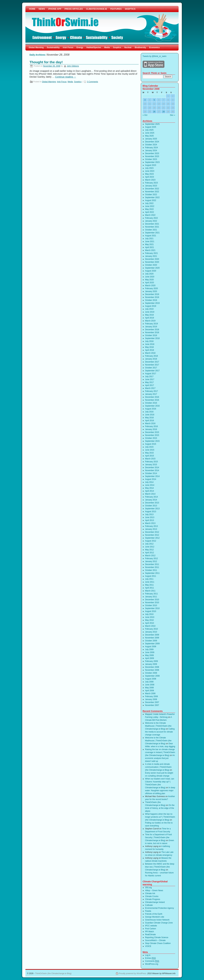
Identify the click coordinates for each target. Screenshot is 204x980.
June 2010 (150, 617)
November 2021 (152, 227)
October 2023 (151, 159)
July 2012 (149, 544)
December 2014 (152, 467)
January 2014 (151, 500)
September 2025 (152, 124)
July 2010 (149, 614)
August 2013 (151, 512)
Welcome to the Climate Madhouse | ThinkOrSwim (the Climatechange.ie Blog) (158, 726)
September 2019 (152, 303)
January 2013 (151, 529)
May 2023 (149, 174)
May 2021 (149, 244)
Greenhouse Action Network (157, 920)
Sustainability (53, 47)
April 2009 (150, 658)
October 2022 (151, 195)
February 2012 (152, 558)
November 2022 (152, 192)
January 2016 (151, 429)
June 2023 (150, 171)
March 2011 (150, 591)
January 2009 (151, 664)
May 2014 (149, 488)
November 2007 (152, 705)
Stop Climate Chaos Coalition (158, 943)
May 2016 (149, 418)
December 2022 (152, 189)
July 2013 (149, 514)
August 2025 (151, 127)
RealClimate (150, 935)
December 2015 (152, 432)
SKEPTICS (130, 9)
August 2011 (151, 576)
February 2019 (152, 324)
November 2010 (152, 603)
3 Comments (93, 82)
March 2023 (150, 180)
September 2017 (152, 371)
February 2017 (152, 391)
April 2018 (150, 350)
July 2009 (149, 649)
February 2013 (152, 526)
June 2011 (150, 582)
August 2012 (151, 541)
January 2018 (151, 359)
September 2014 (152, 476)
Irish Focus (68, 47)
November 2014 (152, 470)
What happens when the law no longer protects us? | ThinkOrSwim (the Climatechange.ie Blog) (160, 817)
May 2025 (149, 136)
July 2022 (149, 203)
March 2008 (150, 694)
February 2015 (152, 462)
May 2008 (149, 688)
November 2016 (152, 400)
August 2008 (151, 679)
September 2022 (152, 197)
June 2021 (150, 241)
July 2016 (149, 412)
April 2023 (150, 177)
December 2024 (152, 142)
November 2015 (152, 435)
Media (107, 47)
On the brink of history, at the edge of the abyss (160, 808)
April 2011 (150, 588)
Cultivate (149, 905)
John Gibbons (73, 66)
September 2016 (152, 406)
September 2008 (152, 676)
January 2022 (151, 221)
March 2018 (150, 353)
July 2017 (149, 377)
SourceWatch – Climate (155, 940)
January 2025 (151, 139)
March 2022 (150, 215)
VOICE (148, 946)
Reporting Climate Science (157, 937)
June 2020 (150, 277)
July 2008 (149, 682)
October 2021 (151, 230)
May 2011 (149, 585)
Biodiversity (140, 47)
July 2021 (149, 239)
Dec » (172, 115)
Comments (152, 961)
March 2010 (150, 626)
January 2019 (151, 327)
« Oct (145, 115)
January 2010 (151, 632)
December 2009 (152, 635)
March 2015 (150, 459)
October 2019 (151, 300)
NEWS (42, 9)
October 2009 (151, 641)
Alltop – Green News (154, 890)
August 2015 (151, 444)
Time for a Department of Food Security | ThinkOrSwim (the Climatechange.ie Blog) (159, 837)
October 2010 (151, 605)
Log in (148, 955)
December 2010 (152, 600)
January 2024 (151, 151)
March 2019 (150, 321)
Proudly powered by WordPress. (133, 973)
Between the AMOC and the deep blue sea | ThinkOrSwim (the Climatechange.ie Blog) (160, 867)
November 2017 (152, 365)
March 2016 (150, 423)
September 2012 (152, 538)
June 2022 (150, 206)
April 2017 (150, 385)
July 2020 (149, 274)
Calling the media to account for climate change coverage (160, 732)
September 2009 (152, 644)
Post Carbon (151, 929)
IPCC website (151, 926)
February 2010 (152, 629)
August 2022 (151, 200)
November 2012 (152, 535)
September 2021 (152, 233)
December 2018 (152, 330)
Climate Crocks (152, 896)
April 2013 (150, 520)
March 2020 (150, 286)
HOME (32, 9)
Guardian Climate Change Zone (159, 923)
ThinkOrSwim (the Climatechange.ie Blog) (53, 973)
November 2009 (152, 638)
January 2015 (151, 465)
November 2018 (152, 332)
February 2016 (152, 426)
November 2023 (152, 156)
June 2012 (150, 547)
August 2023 (151, 165)
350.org (149, 888)
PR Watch (150, 932)
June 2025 (150, 133)
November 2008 (152, 670)
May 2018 (149, 347)
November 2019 (152, 297)
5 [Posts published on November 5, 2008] (154, 100)
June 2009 (150, 652)
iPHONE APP (55, 9)
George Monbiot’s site (155, 917)
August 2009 (151, 647)
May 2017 (149, 382)
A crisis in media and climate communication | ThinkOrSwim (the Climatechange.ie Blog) (158, 767)
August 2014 (151, 479)
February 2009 (152, 661)
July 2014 (149, 482)
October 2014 (151, 473)
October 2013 (151, 506)
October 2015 (151, 438)
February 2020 (152, 288)
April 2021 (150, 247)
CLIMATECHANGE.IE (97, 9)
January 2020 (151, 291)
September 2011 (152, 573)
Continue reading (66, 77)
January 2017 (151, 394)
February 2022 (152, 218)
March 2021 (150, 250)
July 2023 (149, 168)
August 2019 (151, 306)
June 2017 (150, 379)
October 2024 (151, 145)
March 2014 (150, 494)
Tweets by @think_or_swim (154, 56)
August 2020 (151, 271)
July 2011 (149, 579)
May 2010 (149, 620)
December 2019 (152, 294)
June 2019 (150, 312)
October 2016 (151, 403)
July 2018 (149, 341)
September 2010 (152, 608)
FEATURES (116, 9)
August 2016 (151, 409)
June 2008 (150, 685)
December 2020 (152, 259)
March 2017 (150, 388)
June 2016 (150, 415)
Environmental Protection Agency (160, 908)
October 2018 (151, 335)
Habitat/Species (94, 47)
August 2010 (151, 611)
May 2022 (149, 209)
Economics (154, 47)
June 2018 (150, 344)
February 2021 (152, 253)
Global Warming (36, 47)
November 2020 (152, 262)
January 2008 (151, 699)
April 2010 (150, 623)
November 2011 (152, 567)
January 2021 (151, 256)
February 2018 (152, 356)
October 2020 (151, 265)
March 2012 (150, 556)
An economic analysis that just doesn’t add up (160, 758)
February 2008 (152, 696)
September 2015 (152, 441)
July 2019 (149, 309)
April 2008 (150, 691)
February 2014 (152, 497)
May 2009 (149, 655)
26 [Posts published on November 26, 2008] (154, 112)
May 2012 (149, 550)
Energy (80, 47)
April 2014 (150, 491)
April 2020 (150, 283)
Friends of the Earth (154, 914)
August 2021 (151, 236)
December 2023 (152, 153)
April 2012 (150, 553)
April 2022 (150, 212)
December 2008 (152, 667)
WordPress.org (152, 964)
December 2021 (152, 224)
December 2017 (152, 362)
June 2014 (150, 485)
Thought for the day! (46, 62)
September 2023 (152, 162)
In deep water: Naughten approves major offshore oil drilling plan (160, 791)
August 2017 (151, 374)
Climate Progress (153, 899)
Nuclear (128, 47)
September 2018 (152, 338)
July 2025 (149, 130)
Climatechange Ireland (155, 902)
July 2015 (149, 447)
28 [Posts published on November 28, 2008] (164, 112)
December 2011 (152, 564)
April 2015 (150, 456)
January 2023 (151, 186)
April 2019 (150, 318)
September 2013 (152, 509)
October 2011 (151, 570)
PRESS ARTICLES (74, 9)
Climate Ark (150, 893)
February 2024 (152, 148)
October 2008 (151, 673)
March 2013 (150, 523)
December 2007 (152, 702)
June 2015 (150, 450)
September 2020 (152, 268)
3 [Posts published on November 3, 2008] (145, 100)
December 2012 (152, 532)
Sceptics (117, 47)
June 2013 (150, 517)
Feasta (148, 911)
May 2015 (149, 453)
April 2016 (150, 421)
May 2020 (149, 280)
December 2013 (152, 503)
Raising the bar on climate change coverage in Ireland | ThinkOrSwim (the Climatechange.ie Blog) (160, 752)
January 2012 (151, 561)
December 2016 (152, 397)
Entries (150, 958)
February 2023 (152, 183)
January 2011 (151, 597)
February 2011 (152, 594)
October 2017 (151, 368)
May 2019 (149, 315)
